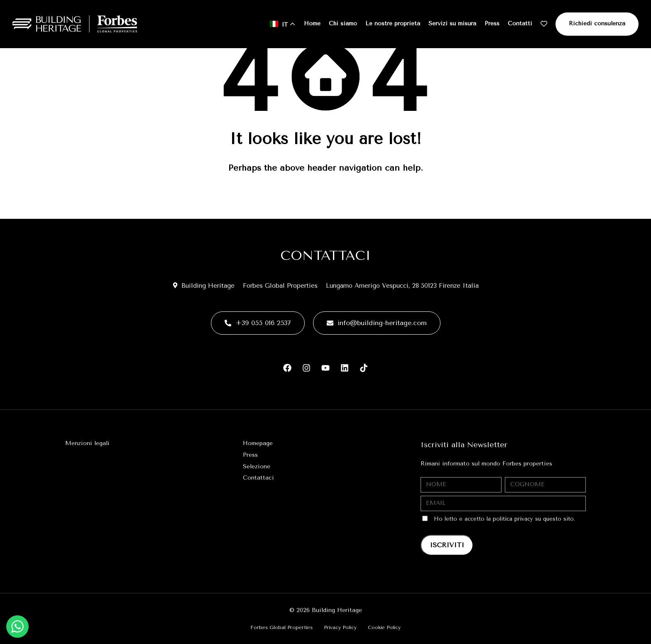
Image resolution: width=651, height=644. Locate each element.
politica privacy (513, 519)
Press (492, 23)
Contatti (520, 23)
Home (312, 23)
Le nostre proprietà (393, 23)
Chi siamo (343, 23)
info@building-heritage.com (377, 323)
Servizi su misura (452, 23)
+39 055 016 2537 (258, 323)
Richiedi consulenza (597, 23)
